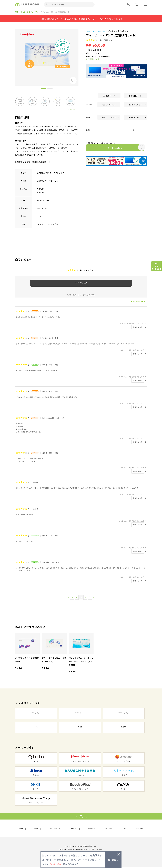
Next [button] (80, 53)
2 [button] (50, 89)
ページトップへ (81, 817)
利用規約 (36, 829)
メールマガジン (110, 829)
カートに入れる (111, 148)
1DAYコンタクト (36, 714)
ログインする (81, 283)
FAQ (124, 829)
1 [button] (44, 89)
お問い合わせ (92, 829)
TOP (17, 12)
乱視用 (80, 728)
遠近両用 (124, 728)
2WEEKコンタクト (80, 714)
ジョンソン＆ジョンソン (30, 12)
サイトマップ (75, 829)
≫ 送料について (93, 59)
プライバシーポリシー (55, 829)
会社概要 (23, 829)
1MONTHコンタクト (124, 714)
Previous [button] (13, 53)
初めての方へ (137, 829)
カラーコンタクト (36, 728)
